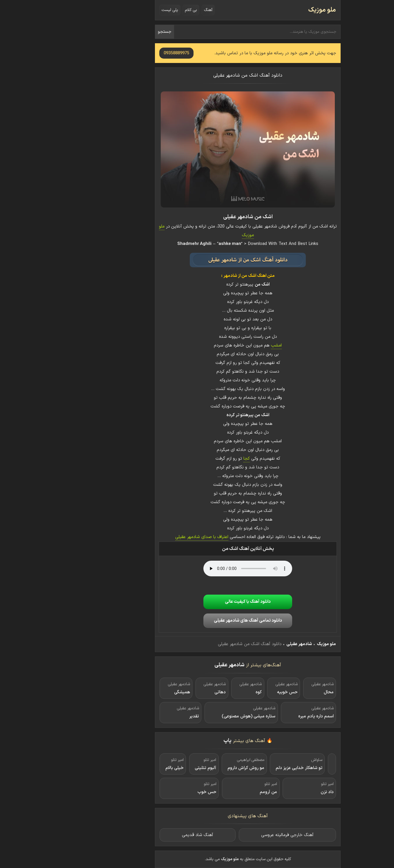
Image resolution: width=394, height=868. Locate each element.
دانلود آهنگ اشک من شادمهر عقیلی (197, 75)
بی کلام (140, 10)
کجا (196, 459)
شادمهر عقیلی (248, 644)
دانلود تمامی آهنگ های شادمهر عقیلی (197, 621)
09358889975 (126, 53)
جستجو (114, 32)
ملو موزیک (271, 10)
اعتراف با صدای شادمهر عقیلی (151, 537)
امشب (226, 345)
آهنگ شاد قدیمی (147, 835)
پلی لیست (119, 10)
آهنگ (157, 10)
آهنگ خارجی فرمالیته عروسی (237, 835)
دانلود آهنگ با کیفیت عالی (197, 602)
